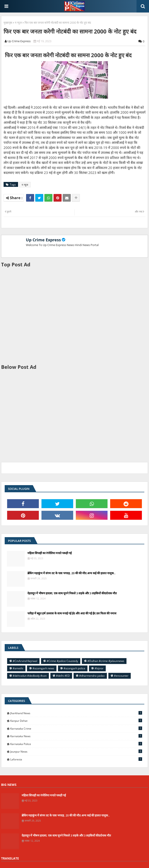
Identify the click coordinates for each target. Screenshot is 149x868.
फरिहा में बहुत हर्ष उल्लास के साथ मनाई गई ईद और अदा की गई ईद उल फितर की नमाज (72, 613)
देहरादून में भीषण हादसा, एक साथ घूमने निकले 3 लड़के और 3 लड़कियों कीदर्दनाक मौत (72, 593)
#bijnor (99, 668)
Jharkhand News (76, 713)
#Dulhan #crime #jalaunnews (106, 661)
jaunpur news (76, 751)
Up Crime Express (43, 240)
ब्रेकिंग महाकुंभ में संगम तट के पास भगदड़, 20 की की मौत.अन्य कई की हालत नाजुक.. (71, 573)
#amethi (18, 668)
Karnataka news (76, 736)
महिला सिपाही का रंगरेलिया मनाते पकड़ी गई (50, 553)
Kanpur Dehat (76, 721)
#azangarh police (74, 668)
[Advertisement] (74, 316)
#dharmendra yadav (92, 676)
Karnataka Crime (76, 728)
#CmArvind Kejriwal (25, 661)
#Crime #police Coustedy (62, 661)
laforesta (76, 759)
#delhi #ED (63, 676)
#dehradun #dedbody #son (30, 676)
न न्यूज (18, 23)
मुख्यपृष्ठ (8, 23)
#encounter (121, 676)
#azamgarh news (43, 668)
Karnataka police (76, 744)
